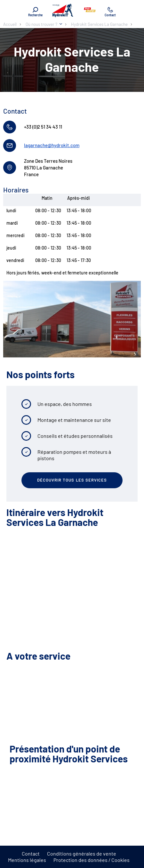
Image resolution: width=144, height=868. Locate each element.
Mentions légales (27, 860)
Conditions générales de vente (82, 853)
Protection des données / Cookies (92, 860)
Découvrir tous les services (72, 480)
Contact (31, 853)
